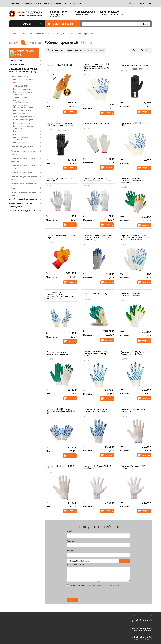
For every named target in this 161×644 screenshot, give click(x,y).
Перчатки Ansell (19, 131)
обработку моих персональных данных (103, 585)
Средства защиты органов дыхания (23, 160)
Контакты (77, 3)
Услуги (36, 3)
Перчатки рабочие (74, 34)
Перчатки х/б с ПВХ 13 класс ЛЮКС (134, 124)
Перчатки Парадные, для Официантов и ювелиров (23, 106)
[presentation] (107, 593)
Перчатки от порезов (21, 123)
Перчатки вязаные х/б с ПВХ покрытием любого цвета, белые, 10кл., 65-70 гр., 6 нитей (135, 237)
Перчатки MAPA (19, 134)
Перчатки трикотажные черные (135, 65)
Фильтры (36, 43)
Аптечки (15, 188)
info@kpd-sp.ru (57, 14)
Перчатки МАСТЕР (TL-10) (95, 293)
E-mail (71, 550)
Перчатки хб (18, 83)
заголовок (99, 50)
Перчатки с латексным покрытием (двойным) (131, 294)
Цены (45, 3)
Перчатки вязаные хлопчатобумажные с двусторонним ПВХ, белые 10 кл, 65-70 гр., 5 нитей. (61, 295)
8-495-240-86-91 (85, 12)
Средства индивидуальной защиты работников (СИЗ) (45, 34)
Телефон (72, 541)
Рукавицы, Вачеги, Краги (22, 86)
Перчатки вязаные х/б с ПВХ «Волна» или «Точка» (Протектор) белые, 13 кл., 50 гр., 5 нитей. (98, 67)
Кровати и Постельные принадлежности (21, 205)
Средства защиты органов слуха (23, 167)
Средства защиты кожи (22, 172)
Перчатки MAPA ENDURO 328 (60, 65)
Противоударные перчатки (24, 120)
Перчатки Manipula (21, 142)
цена (90, 50)
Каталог (32, 24)
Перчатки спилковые (21, 113)
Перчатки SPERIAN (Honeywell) (20, 138)
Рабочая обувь (17, 65)
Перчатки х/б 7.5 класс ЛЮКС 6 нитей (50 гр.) (97, 467)
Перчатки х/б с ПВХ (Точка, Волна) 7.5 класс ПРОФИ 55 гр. (97, 410)
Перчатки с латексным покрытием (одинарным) (57, 353)
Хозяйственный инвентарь (23, 199)
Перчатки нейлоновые (22, 110)
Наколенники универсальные (24, 184)
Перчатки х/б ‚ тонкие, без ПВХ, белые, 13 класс (60, 180)
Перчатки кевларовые (22, 89)
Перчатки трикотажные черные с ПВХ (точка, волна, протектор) (61, 124)
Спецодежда (15, 60)
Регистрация (145, 3)
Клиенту (27, 3)
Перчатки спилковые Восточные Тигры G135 (61, 237)
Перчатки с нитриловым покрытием (23, 93)
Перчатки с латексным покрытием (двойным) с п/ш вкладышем (133, 180)
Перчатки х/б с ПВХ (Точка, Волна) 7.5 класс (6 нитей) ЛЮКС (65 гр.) (61, 411)
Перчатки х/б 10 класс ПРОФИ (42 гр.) (60, 467)
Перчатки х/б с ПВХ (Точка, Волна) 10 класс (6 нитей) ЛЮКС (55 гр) (98, 354)
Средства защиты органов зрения (23, 152)
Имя (70, 531)
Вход (135, 3)
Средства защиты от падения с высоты (25, 178)
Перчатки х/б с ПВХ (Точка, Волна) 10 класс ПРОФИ (133, 353)
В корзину (72, 112)
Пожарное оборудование (22, 211)
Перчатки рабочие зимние (24, 80)
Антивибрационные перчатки (25, 117)
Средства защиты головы (22, 147)
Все (147, 50)
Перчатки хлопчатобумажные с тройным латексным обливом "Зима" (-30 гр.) (97, 237)
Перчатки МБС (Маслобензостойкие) (22, 101)
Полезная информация (60, 3)
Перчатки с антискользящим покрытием (24, 127)
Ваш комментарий (76, 564)
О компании (15, 3)
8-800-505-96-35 (59, 12)
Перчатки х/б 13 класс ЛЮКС (97, 123)
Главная (12, 34)
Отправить (73, 600)
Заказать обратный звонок (142, 639)
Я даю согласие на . (94, 585)
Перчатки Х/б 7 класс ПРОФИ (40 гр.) (134, 467)
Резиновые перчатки (21, 97)
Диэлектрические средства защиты (24, 194)
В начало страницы (141, 616)
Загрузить (125, 561)
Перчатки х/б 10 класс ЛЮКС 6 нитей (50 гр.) (135, 410)
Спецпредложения (65, 24)
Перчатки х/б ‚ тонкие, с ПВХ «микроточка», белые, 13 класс (97, 180)
